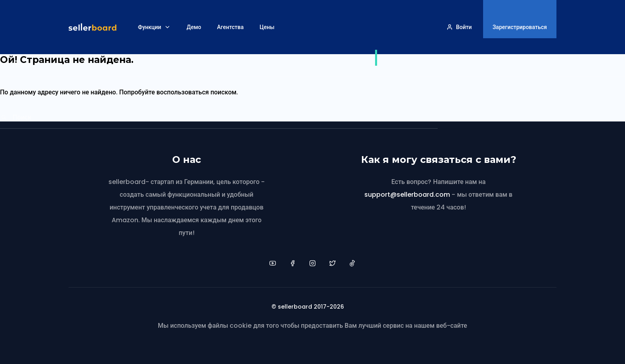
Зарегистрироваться (520, 27)
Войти (464, 27)
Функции (149, 27)
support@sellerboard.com (407, 195)
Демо (194, 27)
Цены (267, 27)
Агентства (231, 27)
